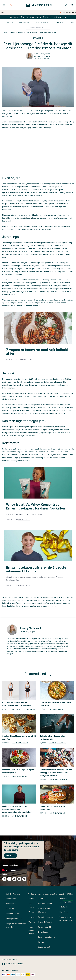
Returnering (10, 909)
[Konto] (66, 5)
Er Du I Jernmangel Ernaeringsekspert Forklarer (41, 32)
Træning (9, 22)
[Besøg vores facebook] (9, 879)
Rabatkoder (64, 907)
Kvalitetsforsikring (45, 904)
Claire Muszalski (25, 359)
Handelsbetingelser (45, 922)
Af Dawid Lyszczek (58, 743)
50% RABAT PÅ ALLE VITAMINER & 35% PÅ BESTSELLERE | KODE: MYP (38, 17)
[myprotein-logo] (39, 5)
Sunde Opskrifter (42, 22)
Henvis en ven (66, 900)
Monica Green (24, 520)
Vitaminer (32, 922)
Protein (31, 899)
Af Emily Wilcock (42, 56)
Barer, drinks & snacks (31, 930)
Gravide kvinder (46, 289)
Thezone (12, 32)
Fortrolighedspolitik (45, 917)
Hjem (6, 32)
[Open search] (12, 5)
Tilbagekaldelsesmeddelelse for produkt (16, 925)
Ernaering (20, 32)
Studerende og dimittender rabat (66, 919)
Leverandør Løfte (45, 947)
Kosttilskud (24, 22)
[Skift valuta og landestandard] (38, 870)
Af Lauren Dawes (57, 709)
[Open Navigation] (4, 5)
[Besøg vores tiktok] (14, 879)
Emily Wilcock (31, 628)
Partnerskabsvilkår (45, 927)
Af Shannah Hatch (59, 779)
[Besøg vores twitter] (24, 879)
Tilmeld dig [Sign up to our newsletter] (10, 856)
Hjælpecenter (11, 904)
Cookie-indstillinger (10, 865)
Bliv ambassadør (44, 932)
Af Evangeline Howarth (23, 709)
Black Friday (64, 912)
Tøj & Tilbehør (32, 905)
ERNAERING (38, 38)
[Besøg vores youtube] (19, 879)
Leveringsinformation (13, 919)
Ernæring (59, 22)
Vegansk (32, 912)
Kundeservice (11, 899)
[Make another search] (38, 28)
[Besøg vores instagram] (4, 879)
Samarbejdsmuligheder (47, 937)
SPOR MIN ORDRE (13, 914)
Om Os (41, 899)
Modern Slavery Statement (44, 910)
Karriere (41, 942)
